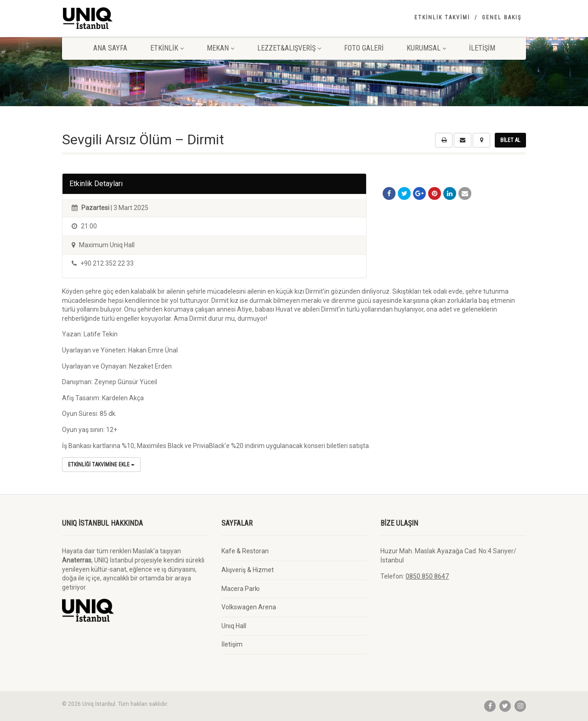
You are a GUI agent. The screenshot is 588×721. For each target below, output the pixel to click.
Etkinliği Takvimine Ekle (101, 465)
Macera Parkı (240, 589)
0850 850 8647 (427, 576)
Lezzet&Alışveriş (289, 48)
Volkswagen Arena (249, 607)
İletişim (482, 48)
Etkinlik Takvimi (442, 17)
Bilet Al (510, 140)
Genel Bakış (502, 17)
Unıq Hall (234, 626)
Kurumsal (426, 48)
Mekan (220, 48)
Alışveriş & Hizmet (248, 570)
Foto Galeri (364, 48)
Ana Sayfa (110, 48)
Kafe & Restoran (245, 551)
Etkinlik (167, 48)
